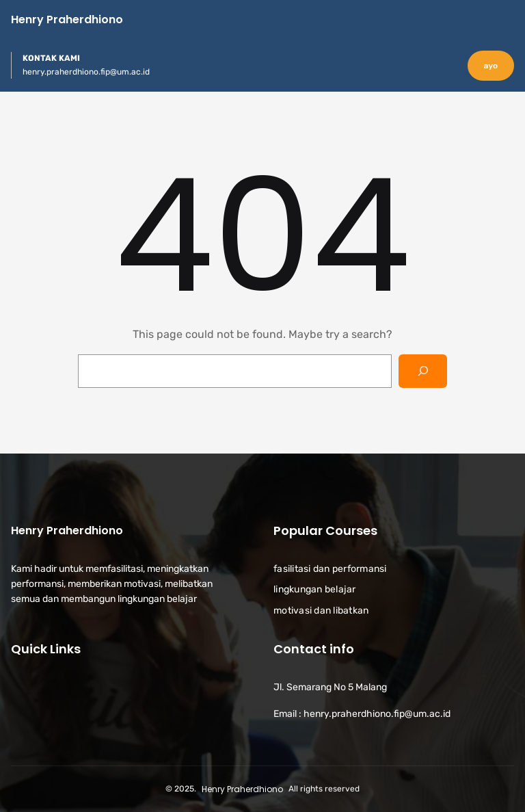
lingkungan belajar (315, 589)
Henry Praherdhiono (67, 19)
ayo (491, 66)
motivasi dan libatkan (321, 611)
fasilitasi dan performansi (330, 569)
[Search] (423, 371)
